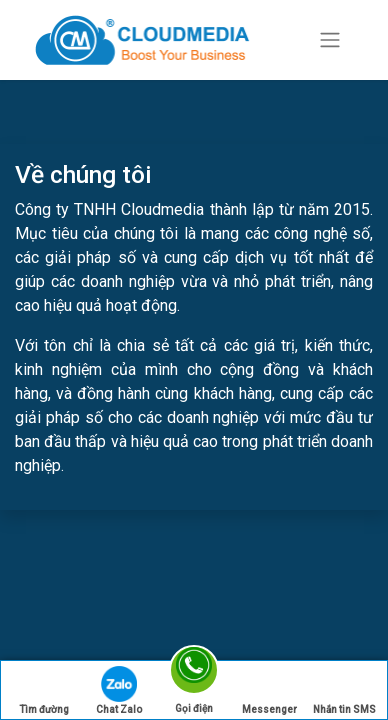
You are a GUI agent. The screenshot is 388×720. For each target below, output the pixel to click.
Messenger (269, 690)
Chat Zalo (119, 690)
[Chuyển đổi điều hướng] (330, 40)
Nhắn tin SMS (344, 690)
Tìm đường (44, 690)
